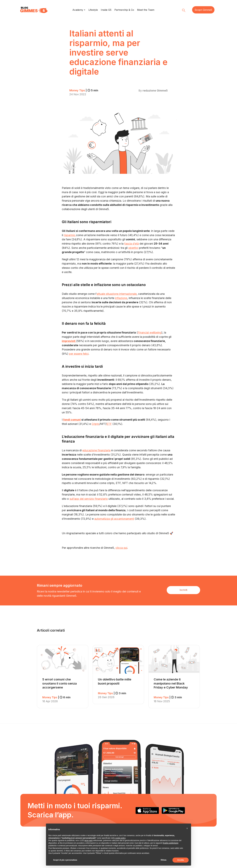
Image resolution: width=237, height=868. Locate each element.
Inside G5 (106, 10)
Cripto (95, 424)
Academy (78, 10)
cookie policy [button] (120, 838)
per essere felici (79, 354)
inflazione (121, 298)
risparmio (70, 235)
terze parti (88, 840)
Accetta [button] (181, 860)
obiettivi (133, 248)
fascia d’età (131, 243)
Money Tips (84, 90)
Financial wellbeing (150, 332)
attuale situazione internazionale (117, 294)
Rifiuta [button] (163, 860)
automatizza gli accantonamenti (114, 519)
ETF (109, 424)
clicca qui (121, 548)
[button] (187, 828)
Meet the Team (146, 10)
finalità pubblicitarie (170, 843)
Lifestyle (93, 10)
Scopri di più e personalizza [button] (65, 860)
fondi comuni (72, 419)
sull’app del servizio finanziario (89, 499)
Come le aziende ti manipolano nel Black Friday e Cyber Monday (171, 683)
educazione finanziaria (96, 450)
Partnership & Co (124, 10)
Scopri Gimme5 (203, 10)
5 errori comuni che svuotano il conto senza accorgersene (60, 683)
